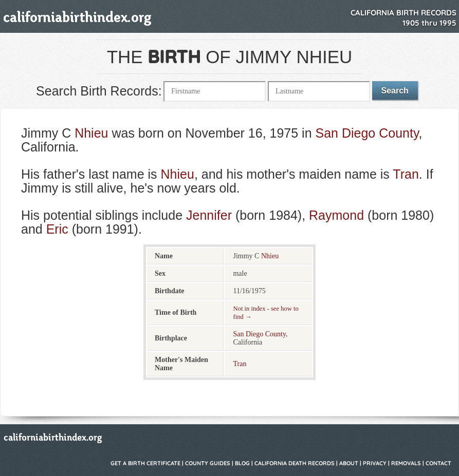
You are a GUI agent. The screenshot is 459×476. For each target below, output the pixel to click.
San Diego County (367, 133)
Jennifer (209, 215)
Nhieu (91, 133)
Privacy (375, 463)
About (349, 463)
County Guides (208, 463)
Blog (242, 463)
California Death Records (295, 463)
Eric (57, 229)
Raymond (336, 215)
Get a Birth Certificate (145, 463)
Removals (406, 463)
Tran (406, 174)
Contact (438, 463)
